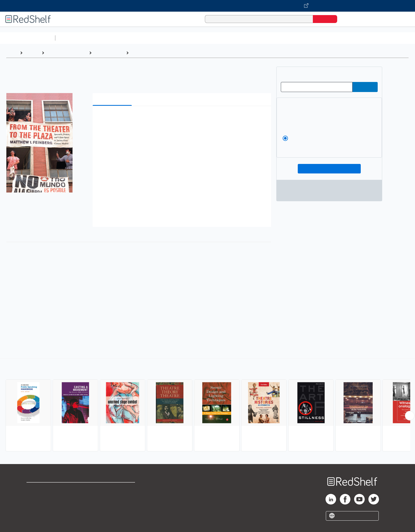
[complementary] (207, 406)
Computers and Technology (151, 38)
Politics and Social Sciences (261, 38)
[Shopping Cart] (349, 19)
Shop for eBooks (43, 489)
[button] (183, 118)
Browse (32, 53)
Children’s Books (351, 38)
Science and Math (104, 38)
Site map (35, 514)
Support (34, 497)
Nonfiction (321, 38)
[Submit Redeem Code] (365, 87)
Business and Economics (205, 38)
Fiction (299, 38)
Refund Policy (113, 497)
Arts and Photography (67, 53)
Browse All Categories (28, 38)
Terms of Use (113, 489)
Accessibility (112, 506)
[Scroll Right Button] (410, 416)
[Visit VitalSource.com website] (207, 6)
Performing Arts (109, 53)
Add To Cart (329, 169)
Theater (139, 53)
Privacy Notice (41, 506)
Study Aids (71, 38)
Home (12, 53)
